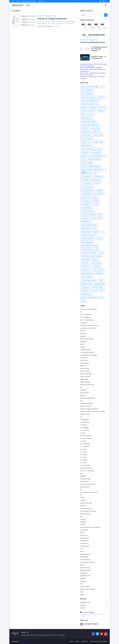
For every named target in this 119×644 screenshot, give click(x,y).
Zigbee (83, 301)
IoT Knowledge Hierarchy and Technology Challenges (99, 49)
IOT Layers (94, 197)
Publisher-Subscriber (87, 239)
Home (13, 1)
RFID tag (84, 253)
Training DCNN (86, 270)
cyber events (96, 128)
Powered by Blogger (87, 612)
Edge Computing (86, 145)
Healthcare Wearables (94, 159)
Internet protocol (86, 173)
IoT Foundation (99, 194)
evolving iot (85, 152)
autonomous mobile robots (90, 104)
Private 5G (92, 235)
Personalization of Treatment (90, 232)
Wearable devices (100, 284)
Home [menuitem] (28, 5)
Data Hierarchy (86, 132)
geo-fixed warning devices (97, 156)
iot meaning (85, 201)
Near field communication (89, 225)
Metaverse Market (96, 218)
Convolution (85, 128)
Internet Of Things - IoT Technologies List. (99, 57)
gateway (84, 156)
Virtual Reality (99, 273)
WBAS (101, 280)
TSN (95, 270)
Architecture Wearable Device (90, 100)
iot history (84, 197)
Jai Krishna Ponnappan (91, 624)
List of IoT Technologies (89, 215)
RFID (97, 249)
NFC (95, 228)
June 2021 (94, 608)
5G (102, 87)
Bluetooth (102, 107)
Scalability (93, 253)
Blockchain (93, 107)
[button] (106, 5)
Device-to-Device (87, 142)
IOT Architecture (98, 177)
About (18, 1)
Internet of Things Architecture (52, 19)
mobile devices (86, 221)
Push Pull (99, 239)
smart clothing (96, 263)
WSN (101, 297)
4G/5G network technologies (90, 87)
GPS (83, 159)
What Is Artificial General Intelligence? (91, 68)
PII (103, 232)
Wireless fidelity (86, 294)
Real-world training (87, 242)
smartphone (96, 266)
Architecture (101, 97)
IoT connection (86, 183)
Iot (96, 173)
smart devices (86, 266)
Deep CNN (97, 132)
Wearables (85, 291)
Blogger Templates (25, 641)
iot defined (99, 190)
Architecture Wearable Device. (93, 42)
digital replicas (99, 142)
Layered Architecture (88, 211)
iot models (95, 201)
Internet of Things (87, 163)
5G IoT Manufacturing (88, 97)
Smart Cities (85, 263)
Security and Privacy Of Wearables (91, 256)
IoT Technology (86, 208)
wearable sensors (98, 287)
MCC (100, 215)
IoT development (86, 194)
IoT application (86, 177)
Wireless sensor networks (89, 297)
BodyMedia (101, 111)
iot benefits (85, 180)
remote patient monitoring (89, 246)
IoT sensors (95, 204)
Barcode (84, 107)
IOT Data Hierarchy (87, 187)
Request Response (87, 249)
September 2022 (94, 602)
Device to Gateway (87, 138)
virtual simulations (87, 277)
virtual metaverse (87, 273)
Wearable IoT (85, 287)
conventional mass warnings (90, 125)
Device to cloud (98, 135)
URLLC (101, 270)
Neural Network (86, 228)
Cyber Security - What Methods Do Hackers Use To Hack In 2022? (93, 74)
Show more (87, 626)
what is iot (94, 291)
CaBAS (83, 114)
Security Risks (85, 259)
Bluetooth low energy (88, 111)
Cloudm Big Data (86, 118)
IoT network (85, 204)
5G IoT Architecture (87, 90)
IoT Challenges (96, 180)
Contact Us (41, 1)
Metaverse (85, 218)
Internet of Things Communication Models (92, 170)
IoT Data (96, 183)
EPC (100, 149)
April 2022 (94, 605)
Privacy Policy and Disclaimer (29, 1)
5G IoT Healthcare (87, 94)
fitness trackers (96, 152)
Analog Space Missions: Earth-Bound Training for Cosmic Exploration (94, 65)
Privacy (84, 235)
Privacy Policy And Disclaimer (99, 641)
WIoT (102, 291)
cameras (91, 114)
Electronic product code (88, 149)
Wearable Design (86, 284)
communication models (88, 121)
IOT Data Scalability (87, 190)
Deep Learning (86, 135)
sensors (95, 259)
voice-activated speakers (89, 280)
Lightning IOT (18, 5)
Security (101, 253)
